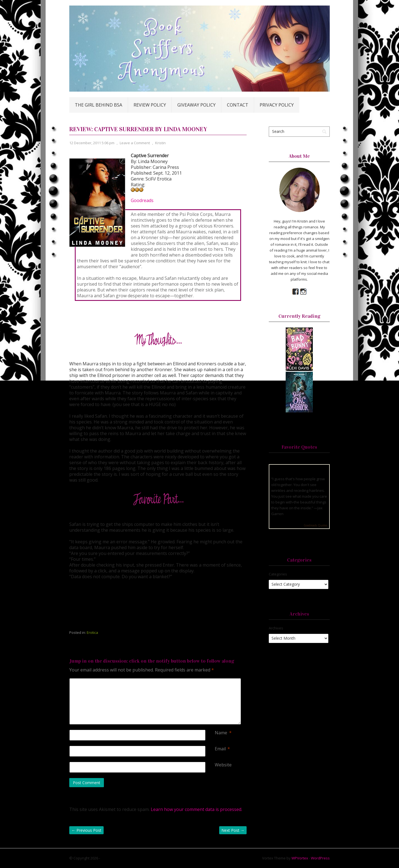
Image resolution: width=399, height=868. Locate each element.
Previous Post (86, 830)
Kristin (160, 143)
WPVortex (300, 858)
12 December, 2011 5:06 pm (92, 143)
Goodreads (142, 200)
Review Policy (150, 105)
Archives (276, 628)
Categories (278, 574)
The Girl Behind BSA (99, 105)
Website (223, 765)
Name (221, 733)
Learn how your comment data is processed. (196, 809)
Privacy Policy (277, 105)
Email (220, 749)
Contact (238, 105)
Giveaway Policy (196, 105)
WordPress (320, 858)
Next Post (233, 830)
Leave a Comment (135, 143)
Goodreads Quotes (315, 525)
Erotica (92, 632)
